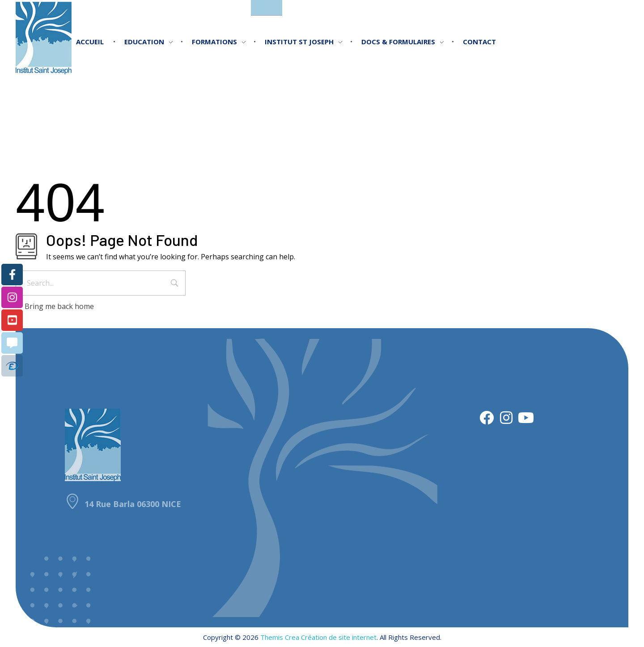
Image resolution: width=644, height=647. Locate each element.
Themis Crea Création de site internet (318, 637)
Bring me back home (55, 306)
